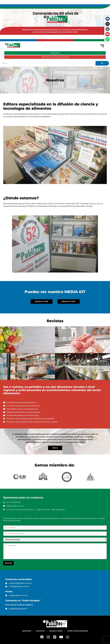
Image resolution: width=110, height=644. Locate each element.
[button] (55, 155)
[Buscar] (48, 63)
